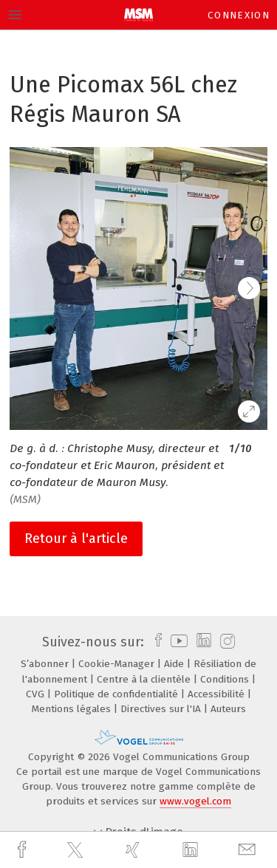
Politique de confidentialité (117, 694)
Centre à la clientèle (145, 679)
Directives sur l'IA (162, 709)
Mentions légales (73, 709)
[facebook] (24, 850)
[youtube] (177, 642)
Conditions (226, 679)
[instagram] (226, 642)
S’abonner (46, 664)
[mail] (249, 850)
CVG (37, 694)
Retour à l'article (76, 539)
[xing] (134, 850)
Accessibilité (218, 694)
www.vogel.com (195, 801)
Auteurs (228, 709)
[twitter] (77, 850)
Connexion (239, 15)
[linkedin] (192, 850)
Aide (175, 664)
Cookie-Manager (118, 664)
